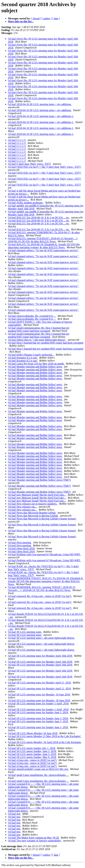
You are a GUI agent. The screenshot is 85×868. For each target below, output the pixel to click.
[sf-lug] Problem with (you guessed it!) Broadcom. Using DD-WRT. (45, 554)
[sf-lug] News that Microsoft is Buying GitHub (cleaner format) (42, 519)
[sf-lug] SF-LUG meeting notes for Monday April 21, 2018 (40, 683)
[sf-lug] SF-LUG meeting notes (25, 632)
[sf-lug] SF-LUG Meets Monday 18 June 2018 (33, 733)
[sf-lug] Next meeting (20, 542)
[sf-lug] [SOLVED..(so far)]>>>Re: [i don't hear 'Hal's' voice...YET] (45, 167)
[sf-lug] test (14, 814)
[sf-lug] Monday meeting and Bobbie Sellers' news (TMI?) (40, 480)
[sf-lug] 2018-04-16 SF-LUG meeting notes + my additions (40, 104)
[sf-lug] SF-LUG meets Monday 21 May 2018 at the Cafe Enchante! (45, 736)
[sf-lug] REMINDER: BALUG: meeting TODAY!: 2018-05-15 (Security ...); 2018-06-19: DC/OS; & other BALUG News (42, 589)
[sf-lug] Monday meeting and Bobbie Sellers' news (35, 367)
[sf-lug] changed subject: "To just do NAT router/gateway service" (43, 250)
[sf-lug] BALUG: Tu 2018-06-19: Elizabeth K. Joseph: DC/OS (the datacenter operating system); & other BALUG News (44, 246)
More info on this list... (21, 21)
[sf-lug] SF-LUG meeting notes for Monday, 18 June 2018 (39, 695)
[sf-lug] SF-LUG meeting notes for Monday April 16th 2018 (40, 656)
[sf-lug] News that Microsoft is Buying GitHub (33, 516)
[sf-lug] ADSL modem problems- (26, 203)
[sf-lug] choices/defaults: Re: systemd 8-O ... (32, 316)
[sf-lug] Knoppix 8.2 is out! (23, 358)
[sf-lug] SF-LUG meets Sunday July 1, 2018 (32, 748)
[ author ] (47, 18)
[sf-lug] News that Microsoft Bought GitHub (32, 513)
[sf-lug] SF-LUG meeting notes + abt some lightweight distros (41, 638)
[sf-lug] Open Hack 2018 (22, 548)
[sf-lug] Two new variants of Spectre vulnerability (35, 841)
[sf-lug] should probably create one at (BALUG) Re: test (38, 769)
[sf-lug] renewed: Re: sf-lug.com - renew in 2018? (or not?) (40, 596)
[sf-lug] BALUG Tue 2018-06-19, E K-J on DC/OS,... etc (39, 218)
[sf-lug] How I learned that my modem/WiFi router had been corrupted (46, 343)
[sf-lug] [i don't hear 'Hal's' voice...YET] (30, 164)
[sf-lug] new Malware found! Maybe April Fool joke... (37, 495)
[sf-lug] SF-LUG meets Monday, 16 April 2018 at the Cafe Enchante (45, 742)
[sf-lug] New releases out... (23, 507)
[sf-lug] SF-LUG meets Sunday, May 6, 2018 (32, 757)
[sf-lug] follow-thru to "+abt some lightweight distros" (37, 340)
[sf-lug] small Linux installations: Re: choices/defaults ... (39, 775)
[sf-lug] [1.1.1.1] (17, 140)
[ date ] (56, 18)
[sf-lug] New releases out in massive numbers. (33, 504)
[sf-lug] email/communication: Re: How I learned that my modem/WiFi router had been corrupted (39, 329)
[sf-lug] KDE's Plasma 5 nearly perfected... (31, 355)
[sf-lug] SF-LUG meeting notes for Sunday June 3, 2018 (38, 712)
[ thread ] (36, 18)
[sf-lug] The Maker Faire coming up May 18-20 (34, 838)
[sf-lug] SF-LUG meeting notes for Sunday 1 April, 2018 (39, 703)
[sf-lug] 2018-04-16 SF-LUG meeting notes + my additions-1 (41, 116)
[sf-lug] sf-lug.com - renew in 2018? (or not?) (33, 760)
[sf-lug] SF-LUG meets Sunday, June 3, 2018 (32, 751)
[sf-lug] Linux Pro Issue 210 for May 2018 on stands (36, 364)
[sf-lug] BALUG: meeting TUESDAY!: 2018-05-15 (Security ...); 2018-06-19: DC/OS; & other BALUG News (43, 240)
